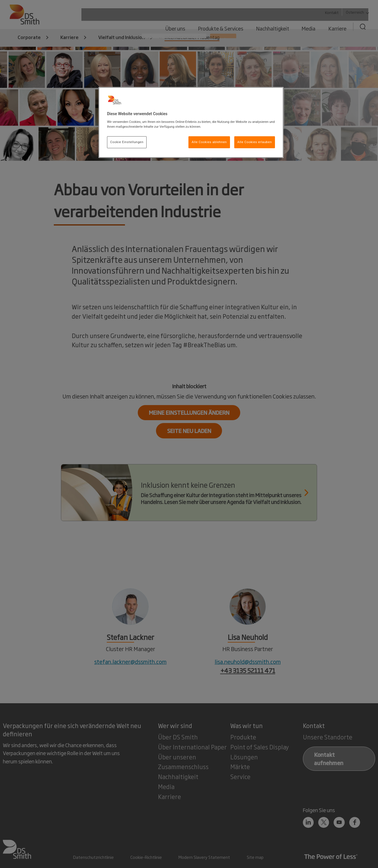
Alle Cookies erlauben (255, 142)
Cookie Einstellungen (127, 142)
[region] (191, 123)
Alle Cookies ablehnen (209, 142)
